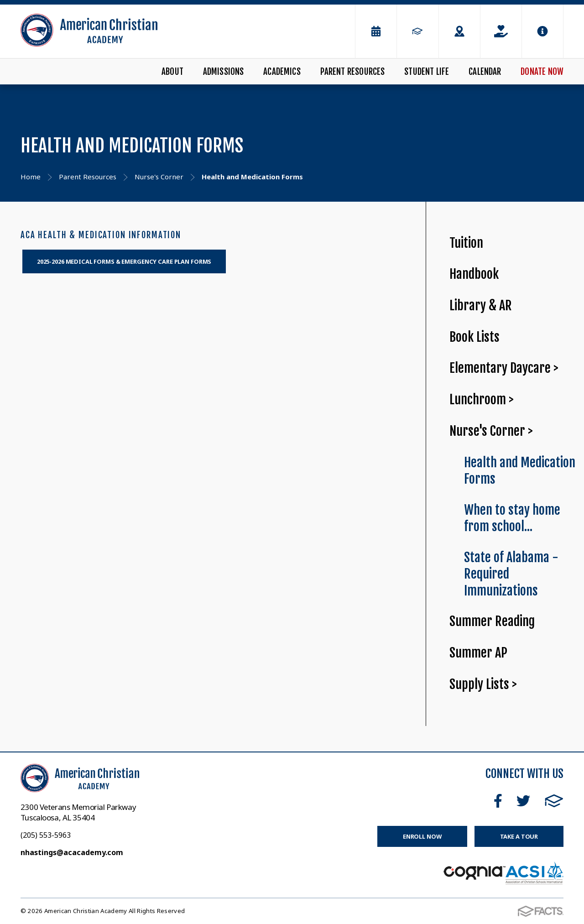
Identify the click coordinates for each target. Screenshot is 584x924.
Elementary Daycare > (504, 368)
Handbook (474, 274)
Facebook (498, 801)
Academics (282, 72)
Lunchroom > (482, 399)
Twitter (523, 801)
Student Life (427, 72)
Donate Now (542, 72)
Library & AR (481, 305)
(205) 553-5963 (46, 835)
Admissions (224, 72)
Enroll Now (422, 836)
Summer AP (478, 653)
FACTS (554, 801)
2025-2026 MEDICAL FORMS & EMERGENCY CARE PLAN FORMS (124, 261)
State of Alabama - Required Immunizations (511, 574)
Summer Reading (492, 621)
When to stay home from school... (512, 518)
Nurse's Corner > (491, 431)
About (172, 72)
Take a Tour (519, 836)
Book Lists (474, 337)
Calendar (485, 72)
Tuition (466, 243)
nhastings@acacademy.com (72, 852)
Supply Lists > (483, 684)
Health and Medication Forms (520, 471)
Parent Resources (353, 72)
